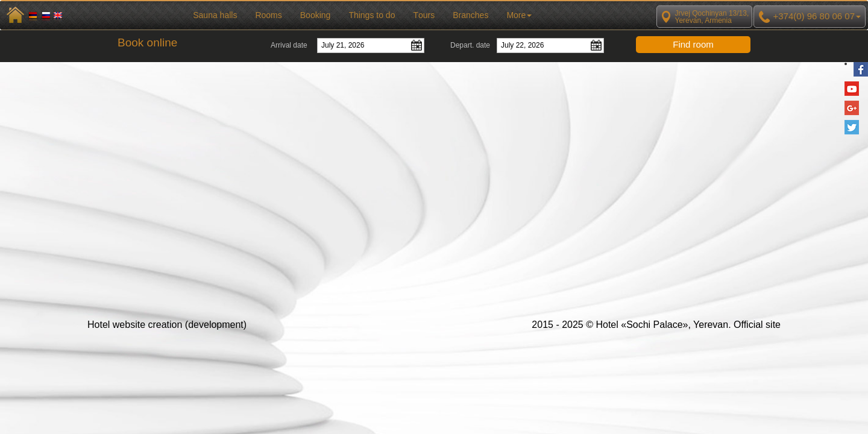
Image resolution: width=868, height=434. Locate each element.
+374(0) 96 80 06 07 (810, 17)
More (519, 15)
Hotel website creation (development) (167, 325)
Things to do (372, 15)
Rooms (268, 15)
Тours (424, 15)
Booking (316, 15)
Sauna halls (215, 15)
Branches (470, 15)
